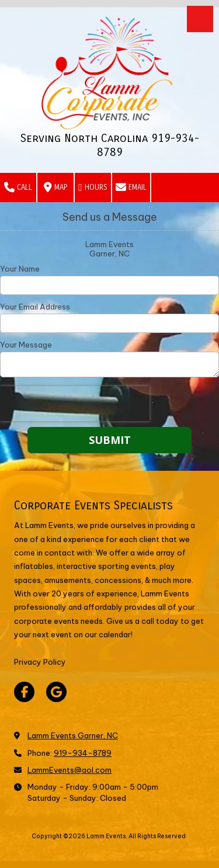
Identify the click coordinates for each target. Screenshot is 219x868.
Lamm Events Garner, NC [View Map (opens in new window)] (73, 735)
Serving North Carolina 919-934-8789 (110, 145)
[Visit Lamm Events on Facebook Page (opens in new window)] (24, 692)
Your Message (26, 345)
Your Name (20, 269)
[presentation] (75, 404)
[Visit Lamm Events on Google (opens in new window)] (56, 692)
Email (131, 188)
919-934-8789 (83, 753)
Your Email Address (35, 307)
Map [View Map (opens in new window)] (55, 188)
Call (18, 188)
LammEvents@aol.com (69, 770)
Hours (93, 188)
